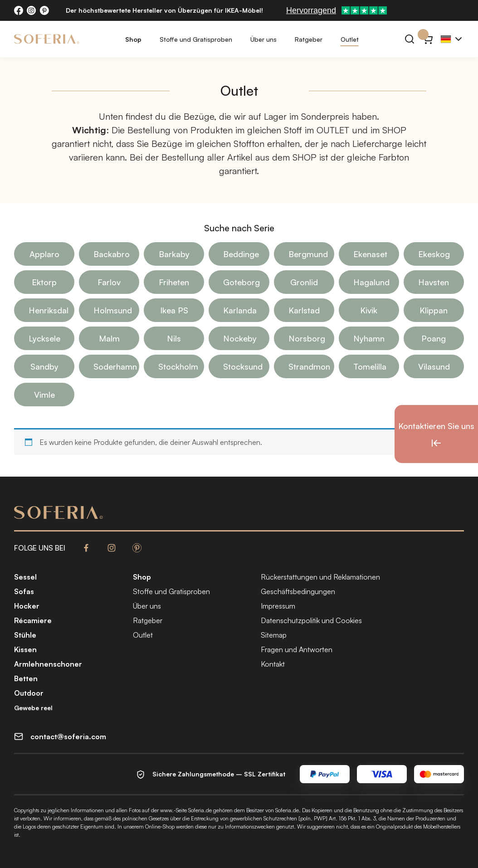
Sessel (25, 577)
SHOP (394, 130)
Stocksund (243, 366)
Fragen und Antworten (297, 649)
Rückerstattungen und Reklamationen (320, 577)
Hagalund (371, 282)
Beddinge (241, 254)
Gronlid (304, 282)
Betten (26, 678)
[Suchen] (410, 39)
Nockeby (240, 338)
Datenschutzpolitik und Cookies (311, 620)
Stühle (25, 635)
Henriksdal (49, 310)
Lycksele (44, 338)
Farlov (109, 282)
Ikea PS (174, 310)
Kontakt (273, 664)
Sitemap (274, 635)
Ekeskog (434, 254)
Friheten (174, 282)
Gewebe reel (33, 708)
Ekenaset (370, 254)
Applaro (44, 254)
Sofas (24, 591)
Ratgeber (309, 39)
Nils (174, 338)
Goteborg (241, 282)
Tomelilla (370, 366)
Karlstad (304, 310)
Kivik (369, 310)
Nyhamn (369, 338)
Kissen (25, 649)
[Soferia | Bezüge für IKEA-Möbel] (47, 39)
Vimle (44, 395)
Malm (109, 338)
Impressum (278, 606)
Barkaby (174, 254)
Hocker (27, 606)
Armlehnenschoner (48, 664)
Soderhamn (115, 366)
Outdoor (29, 693)
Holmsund (113, 310)
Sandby (44, 366)
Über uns (263, 39)
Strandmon (309, 366)
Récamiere (33, 620)
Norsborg (307, 338)
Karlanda (240, 310)
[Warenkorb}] (428, 39)
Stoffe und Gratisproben (196, 39)
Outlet (350, 39)
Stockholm (178, 366)
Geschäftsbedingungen (298, 591)
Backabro (112, 254)
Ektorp (44, 282)
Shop (133, 39)
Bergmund (308, 254)
